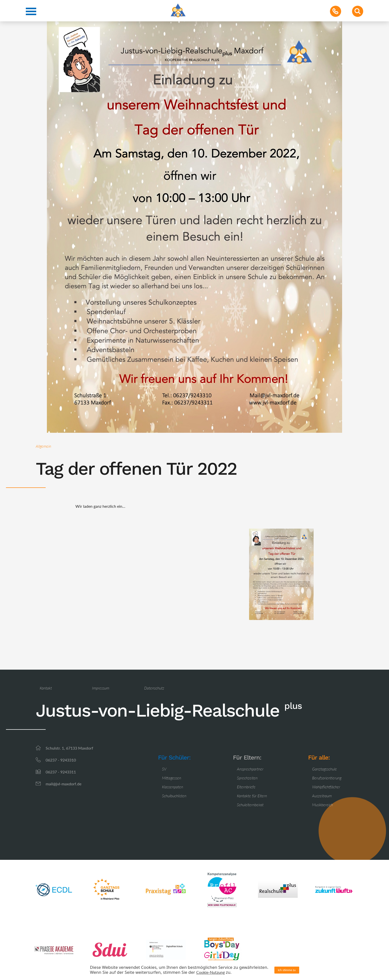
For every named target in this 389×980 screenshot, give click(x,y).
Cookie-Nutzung (211, 972)
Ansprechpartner (250, 769)
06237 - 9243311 (61, 772)
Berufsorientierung (327, 778)
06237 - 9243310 (61, 760)
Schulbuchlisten (174, 796)
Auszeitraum (322, 796)
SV (164, 769)
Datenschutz (154, 688)
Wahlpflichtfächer (326, 787)
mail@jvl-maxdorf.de (64, 784)
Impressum (101, 688)
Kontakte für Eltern (252, 796)
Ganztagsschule (324, 769)
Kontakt (46, 688)
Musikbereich (323, 805)
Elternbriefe (246, 787)
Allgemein (43, 446)
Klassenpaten (173, 787)
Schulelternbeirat (250, 805)
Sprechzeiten (247, 778)
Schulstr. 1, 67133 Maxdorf (69, 748)
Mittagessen (172, 778)
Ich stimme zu (287, 970)
